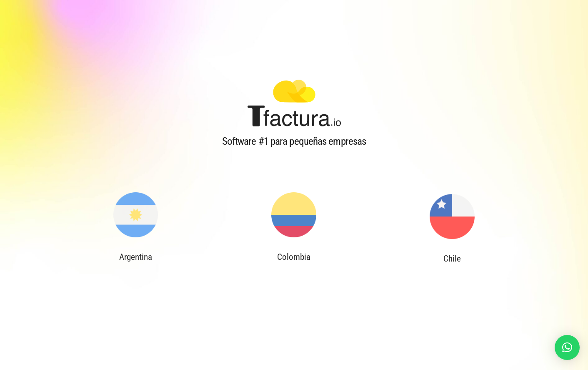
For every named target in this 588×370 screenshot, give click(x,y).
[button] (567, 347)
